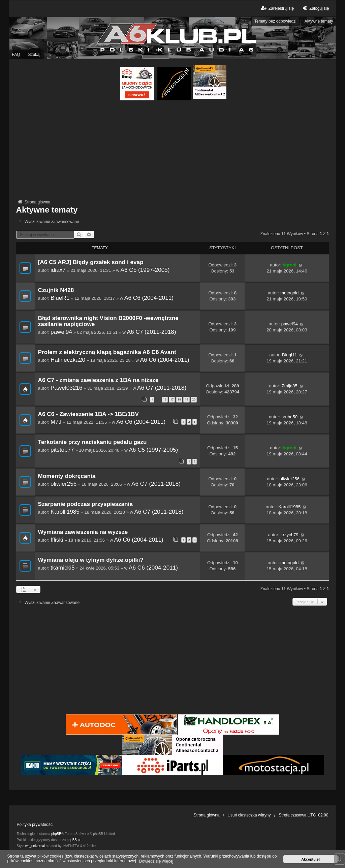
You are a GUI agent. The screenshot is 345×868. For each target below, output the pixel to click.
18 (179, 399)
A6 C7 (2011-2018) (152, 332)
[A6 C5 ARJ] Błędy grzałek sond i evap (91, 262)
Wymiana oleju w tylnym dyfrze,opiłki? (91, 560)
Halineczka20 (68, 360)
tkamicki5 (63, 568)
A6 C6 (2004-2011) (149, 298)
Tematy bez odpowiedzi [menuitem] (275, 21)
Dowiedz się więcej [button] (156, 861)
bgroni (290, 265)
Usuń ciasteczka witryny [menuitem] (249, 815)
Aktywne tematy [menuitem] (319, 21)
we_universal (35, 846)
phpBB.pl (74, 840)
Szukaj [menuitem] (34, 55)
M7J (56, 422)
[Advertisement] (173, 151)
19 (186, 399)
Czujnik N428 (56, 290)
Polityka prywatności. (36, 825)
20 (194, 399)
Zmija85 (290, 386)
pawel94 (61, 332)
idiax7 (58, 270)
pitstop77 (62, 450)
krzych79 (290, 535)
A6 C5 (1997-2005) (145, 270)
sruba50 (289, 417)
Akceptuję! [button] (310, 859)
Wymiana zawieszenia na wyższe (83, 532)
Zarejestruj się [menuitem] (277, 8)
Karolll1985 (65, 512)
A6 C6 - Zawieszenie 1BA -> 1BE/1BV (88, 414)
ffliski (57, 540)
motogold (289, 293)
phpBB (56, 834)
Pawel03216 (66, 388)
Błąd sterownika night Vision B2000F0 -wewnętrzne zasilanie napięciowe (108, 321)
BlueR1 (60, 298)
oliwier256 (64, 484)
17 (172, 399)
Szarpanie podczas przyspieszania (85, 504)
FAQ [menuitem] (16, 55)
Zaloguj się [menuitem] (315, 8)
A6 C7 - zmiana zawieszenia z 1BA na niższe (98, 380)
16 (165, 399)
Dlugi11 (290, 355)
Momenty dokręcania (67, 476)
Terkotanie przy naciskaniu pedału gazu (92, 442)
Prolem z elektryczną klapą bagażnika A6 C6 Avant (107, 352)
